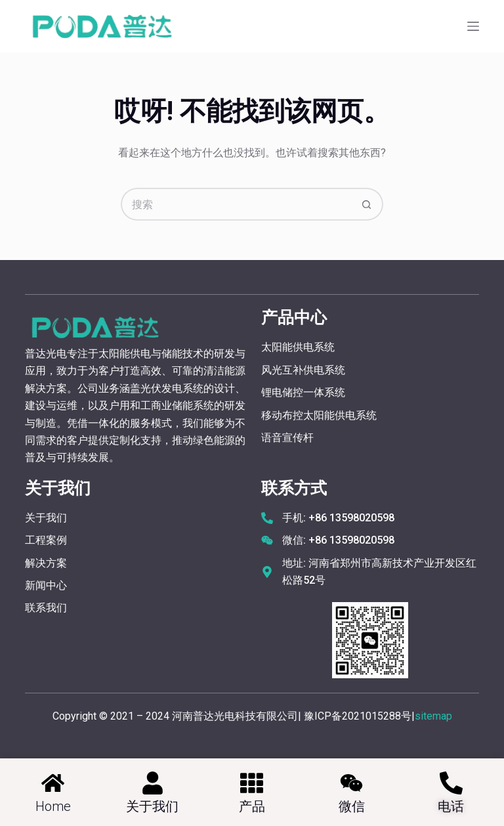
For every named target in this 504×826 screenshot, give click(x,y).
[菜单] (473, 26)
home (53, 806)
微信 (352, 806)
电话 (451, 806)
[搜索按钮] (367, 204)
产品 (252, 806)
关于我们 (152, 806)
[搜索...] (236, 204)
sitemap (433, 716)
